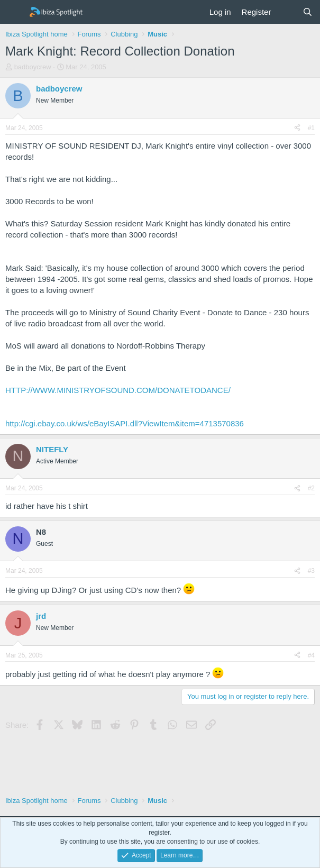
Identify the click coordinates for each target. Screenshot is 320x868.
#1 (311, 128)
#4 (311, 655)
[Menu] (15, 12)
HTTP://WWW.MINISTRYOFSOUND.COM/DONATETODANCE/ (118, 390)
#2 (311, 488)
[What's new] (286, 12)
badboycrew (33, 67)
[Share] (297, 128)
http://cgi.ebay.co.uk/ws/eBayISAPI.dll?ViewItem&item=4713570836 (125, 423)
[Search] (308, 12)
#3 (311, 571)
